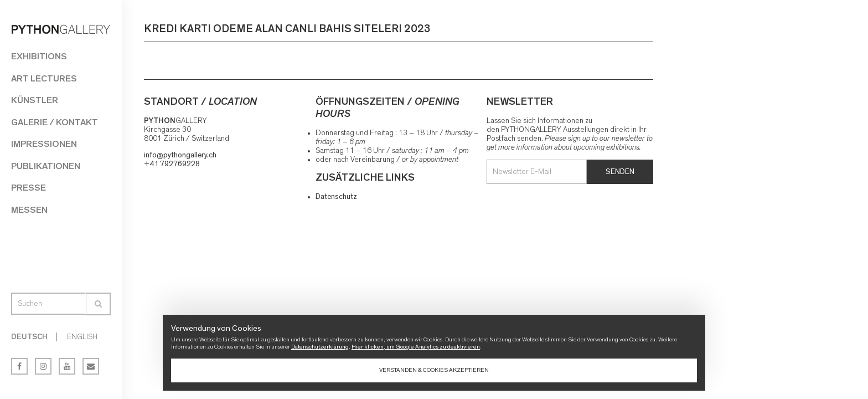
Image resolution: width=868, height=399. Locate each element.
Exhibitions (39, 56)
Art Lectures (44, 78)
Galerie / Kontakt (55, 122)
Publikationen (46, 166)
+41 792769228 (172, 164)
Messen (29, 210)
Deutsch (29, 337)
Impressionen (44, 144)
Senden (620, 172)
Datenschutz (336, 197)
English (82, 337)
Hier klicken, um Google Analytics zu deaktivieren (416, 347)
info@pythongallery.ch (180, 155)
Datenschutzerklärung (320, 347)
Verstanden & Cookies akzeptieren (434, 370)
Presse (29, 188)
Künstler (35, 100)
